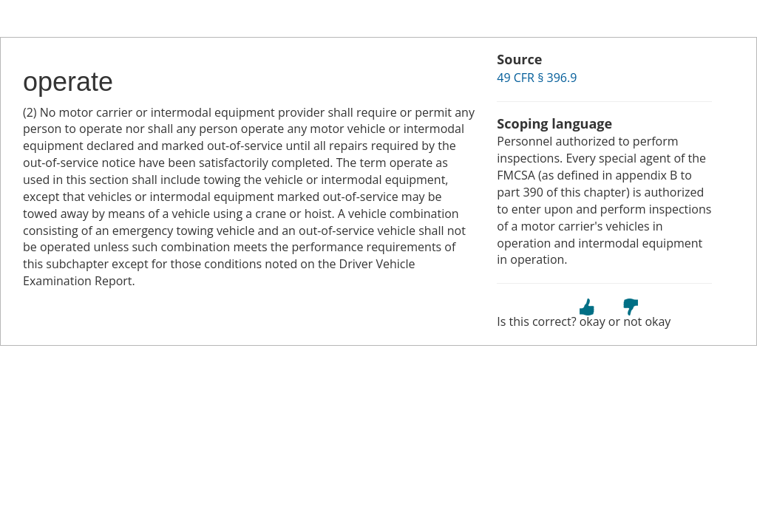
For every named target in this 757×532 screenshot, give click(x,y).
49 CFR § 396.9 (537, 78)
